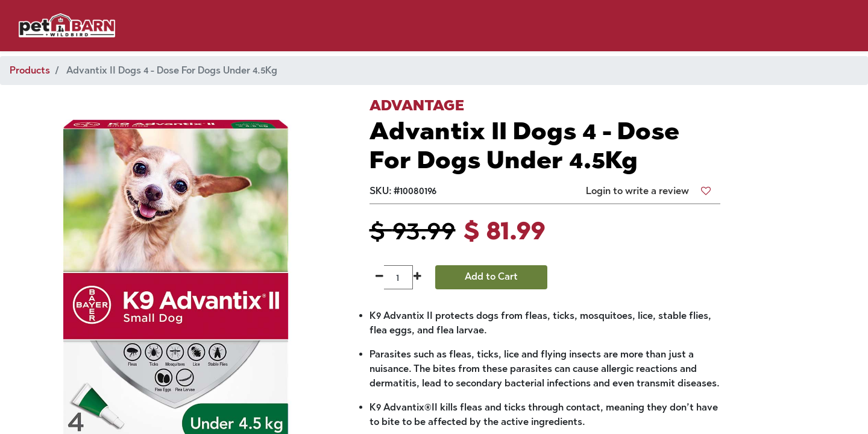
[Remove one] (379, 277)
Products (30, 70)
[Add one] (417, 277)
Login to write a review (637, 191)
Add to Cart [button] (491, 276)
